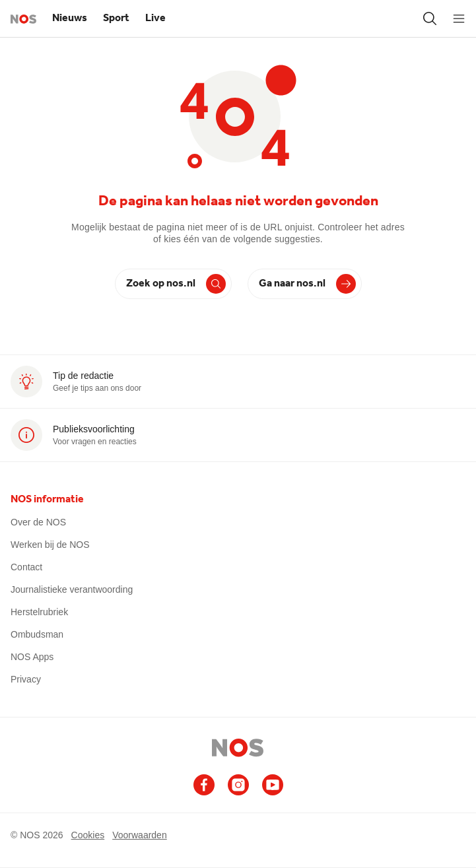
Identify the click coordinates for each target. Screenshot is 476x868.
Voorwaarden (140, 835)
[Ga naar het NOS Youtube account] (273, 785)
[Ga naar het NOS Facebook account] (204, 785)
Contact (26, 567)
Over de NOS (38, 522)
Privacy (26, 679)
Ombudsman (37, 634)
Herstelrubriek (39, 612)
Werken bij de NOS (50, 545)
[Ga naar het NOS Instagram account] (238, 785)
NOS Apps (32, 657)
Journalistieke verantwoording (72, 589)
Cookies (88, 835)
